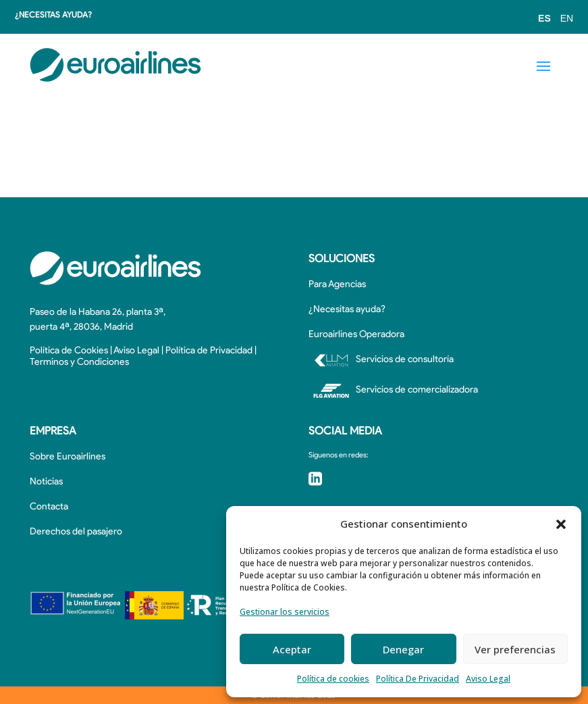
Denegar (403, 649)
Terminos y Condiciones (79, 362)
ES (544, 18)
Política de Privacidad (209, 351)
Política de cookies (333, 679)
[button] (561, 524)
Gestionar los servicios (285, 612)
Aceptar (292, 649)
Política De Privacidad (418, 679)
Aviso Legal (488, 679)
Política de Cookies (69, 351)
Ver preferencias (515, 649)
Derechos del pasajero (76, 532)
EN (567, 18)
